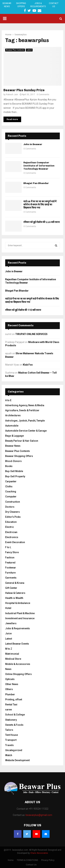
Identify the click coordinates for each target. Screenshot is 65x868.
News (8, 669)
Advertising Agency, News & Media (25, 405)
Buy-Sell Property (15, 476)
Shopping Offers (21, 5)
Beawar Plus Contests (15, 50)
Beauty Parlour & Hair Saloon (22, 441)
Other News (12, 684)
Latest (29, 50)
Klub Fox (28, 365)
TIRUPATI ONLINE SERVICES (31, 334)
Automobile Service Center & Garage (26, 431)
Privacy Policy (48, 860)
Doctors (10, 507)
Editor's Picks (13, 517)
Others (9, 689)
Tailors (9, 730)
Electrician (11, 532)
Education (11, 522)
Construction (13, 502)
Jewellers (11, 623)
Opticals (10, 679)
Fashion (10, 558)
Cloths (9, 486)
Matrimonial (12, 654)
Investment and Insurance (20, 618)
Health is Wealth (14, 598)
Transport (11, 740)
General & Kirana (15, 583)
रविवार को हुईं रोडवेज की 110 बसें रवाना (42, 222)
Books (9, 466)
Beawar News (7, 5)
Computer (11, 497)
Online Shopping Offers (18, 674)
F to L (8, 547)
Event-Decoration (15, 542)
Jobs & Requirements (38, 5)
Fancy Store (12, 552)
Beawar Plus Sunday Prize (24, 90)
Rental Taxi (11, 705)
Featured (10, 563)
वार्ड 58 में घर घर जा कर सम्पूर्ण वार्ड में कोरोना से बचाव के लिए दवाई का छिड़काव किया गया (40, 205)
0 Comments (43, 95)
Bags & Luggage (14, 436)
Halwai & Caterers (15, 593)
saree (8, 710)
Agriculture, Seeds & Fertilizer (22, 410)
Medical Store (13, 659)
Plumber (10, 694)
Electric (10, 527)
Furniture (10, 573)
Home (11, 860)
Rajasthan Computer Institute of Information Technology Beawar (39, 166)
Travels (9, 745)
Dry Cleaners (12, 512)
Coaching (11, 492)
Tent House (12, 735)
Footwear (11, 568)
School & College (15, 715)
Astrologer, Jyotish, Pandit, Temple (25, 421)
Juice (8, 633)
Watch (9, 755)
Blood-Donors (13, 461)
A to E (8, 400)
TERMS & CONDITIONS (27, 860)
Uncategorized (14, 750)
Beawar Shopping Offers (19, 456)
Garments (11, 578)
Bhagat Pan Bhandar (36, 183)
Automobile (12, 426)
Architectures (13, 415)
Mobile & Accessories (18, 664)
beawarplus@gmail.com (39, 815)
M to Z (9, 649)
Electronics (12, 537)
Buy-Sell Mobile (14, 471)
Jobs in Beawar (33, 144)
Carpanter (11, 481)
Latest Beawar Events (17, 644)
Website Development (17, 760)
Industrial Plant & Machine (20, 613)
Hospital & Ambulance (18, 603)
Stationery (11, 720)
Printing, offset (14, 699)
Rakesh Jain (12, 95)
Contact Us (54, 5)
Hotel (8, 608)
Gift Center (11, 588)
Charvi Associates (39, 853)
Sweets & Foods (14, 725)
